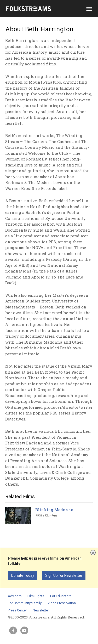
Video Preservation (62, 603)
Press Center (17, 610)
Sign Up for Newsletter (64, 575)
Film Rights (36, 596)
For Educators (61, 596)
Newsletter (41, 610)
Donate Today (23, 575)
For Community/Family (25, 603)
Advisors (15, 596)
